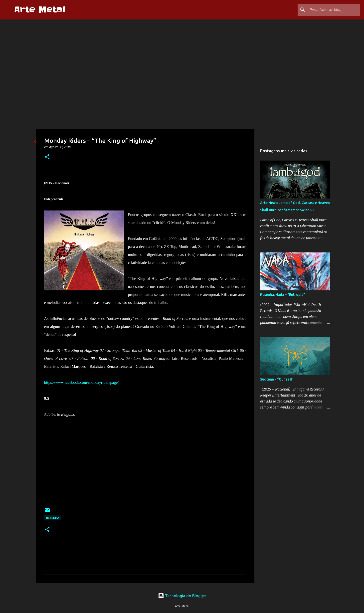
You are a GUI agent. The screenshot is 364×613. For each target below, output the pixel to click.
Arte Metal (40, 10)
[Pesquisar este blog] (334, 10)
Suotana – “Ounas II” (277, 379)
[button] (47, 157)
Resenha (53, 518)
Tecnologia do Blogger (182, 596)
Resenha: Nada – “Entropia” (283, 295)
